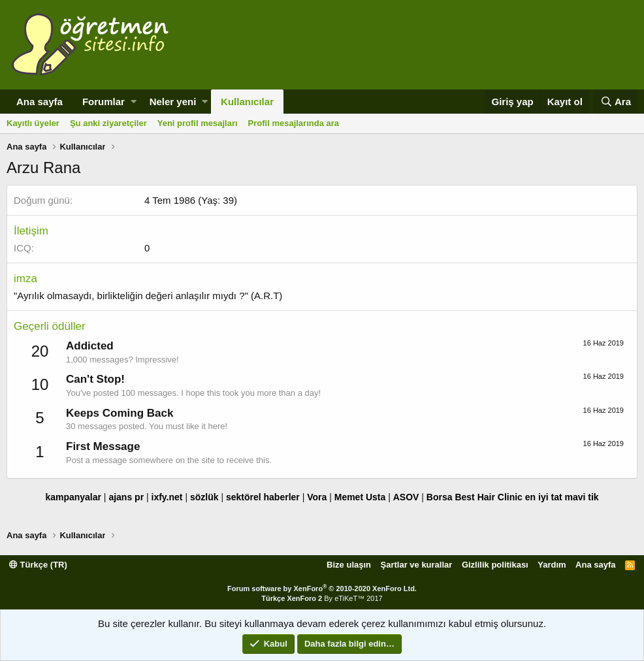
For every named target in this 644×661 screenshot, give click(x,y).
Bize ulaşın (349, 565)
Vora (317, 497)
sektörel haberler (263, 497)
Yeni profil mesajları (198, 123)
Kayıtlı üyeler (33, 123)
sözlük (204, 497)
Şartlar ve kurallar (417, 565)
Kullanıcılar (247, 102)
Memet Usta (360, 497)
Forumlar (104, 102)
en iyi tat (544, 497)
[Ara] (616, 102)
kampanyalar (73, 497)
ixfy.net (167, 497)
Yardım (552, 565)
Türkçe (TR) (38, 565)
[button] (134, 102)
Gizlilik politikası (495, 565)
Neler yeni (173, 102)
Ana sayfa (40, 102)
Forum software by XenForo (322, 588)
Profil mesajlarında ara (294, 123)
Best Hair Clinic (488, 497)
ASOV (406, 497)
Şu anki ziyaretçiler (108, 123)
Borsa (440, 497)
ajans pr (126, 497)
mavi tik (581, 497)
